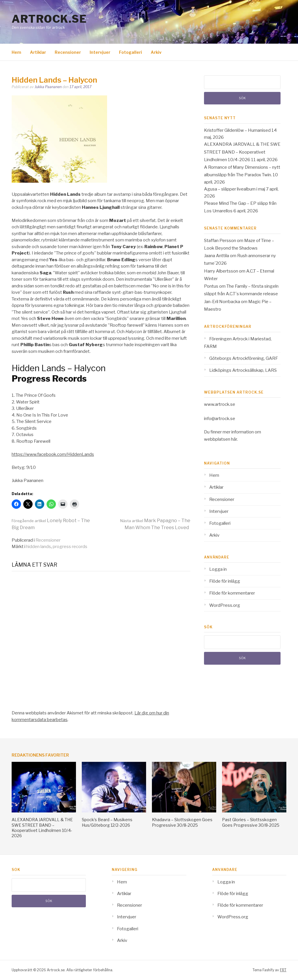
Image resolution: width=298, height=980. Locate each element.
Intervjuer (100, 52)
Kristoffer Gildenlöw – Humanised (237, 130)
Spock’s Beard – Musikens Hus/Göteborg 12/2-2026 (107, 822)
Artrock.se (49, 19)
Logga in (218, 569)
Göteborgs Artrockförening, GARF (244, 358)
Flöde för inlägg (225, 581)
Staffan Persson (220, 241)
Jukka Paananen (48, 87)
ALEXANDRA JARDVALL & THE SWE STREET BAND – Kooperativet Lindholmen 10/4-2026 (242, 152)
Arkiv (156, 52)
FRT (283, 970)
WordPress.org (225, 605)
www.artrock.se (220, 404)
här (234, 439)
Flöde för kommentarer (232, 593)
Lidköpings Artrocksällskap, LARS (243, 370)
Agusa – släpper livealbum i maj (235, 189)
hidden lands (39, 547)
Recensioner (68, 52)
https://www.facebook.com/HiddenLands (53, 454)
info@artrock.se (220, 419)
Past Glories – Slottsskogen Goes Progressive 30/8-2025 (251, 822)
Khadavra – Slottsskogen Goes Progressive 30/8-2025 (182, 822)
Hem (16, 52)
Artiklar (38, 52)
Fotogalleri (131, 52)
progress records (70, 547)
